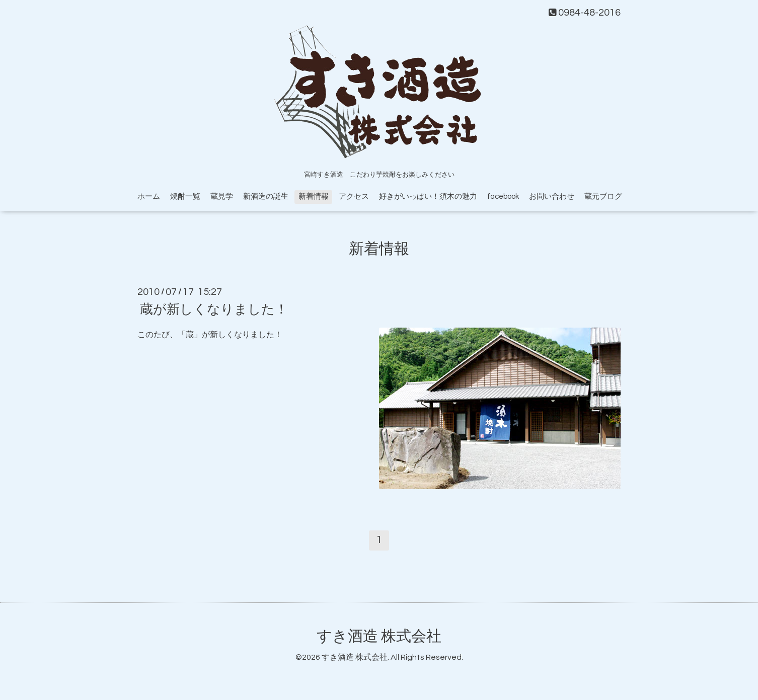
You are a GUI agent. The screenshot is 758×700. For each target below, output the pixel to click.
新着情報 (314, 197)
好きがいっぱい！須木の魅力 (428, 197)
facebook (503, 197)
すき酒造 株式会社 (379, 636)
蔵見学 (222, 197)
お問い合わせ (552, 197)
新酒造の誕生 (266, 197)
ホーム (149, 197)
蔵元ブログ (603, 197)
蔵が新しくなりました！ (214, 309)
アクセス (354, 197)
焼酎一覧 (185, 197)
